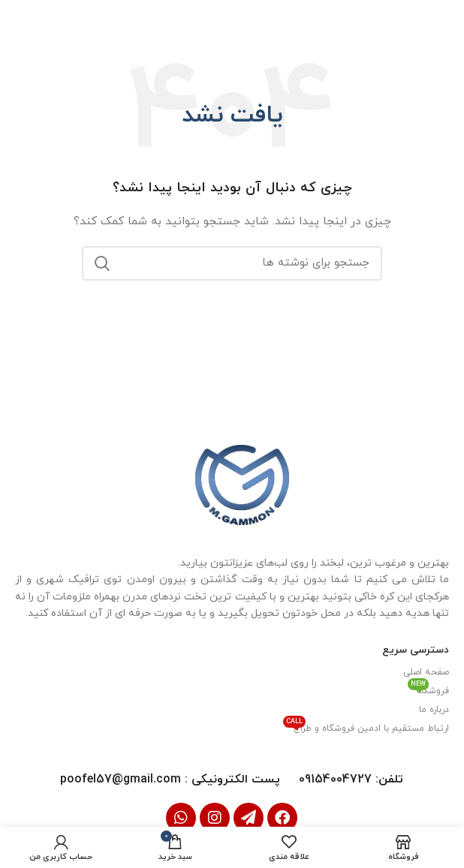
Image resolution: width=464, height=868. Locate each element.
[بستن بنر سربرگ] (19, 19)
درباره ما (434, 709)
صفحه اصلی (426, 671)
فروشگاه (428, 689)
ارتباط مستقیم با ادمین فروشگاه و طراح (366, 726)
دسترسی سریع (416, 649)
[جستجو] (232, 263)
